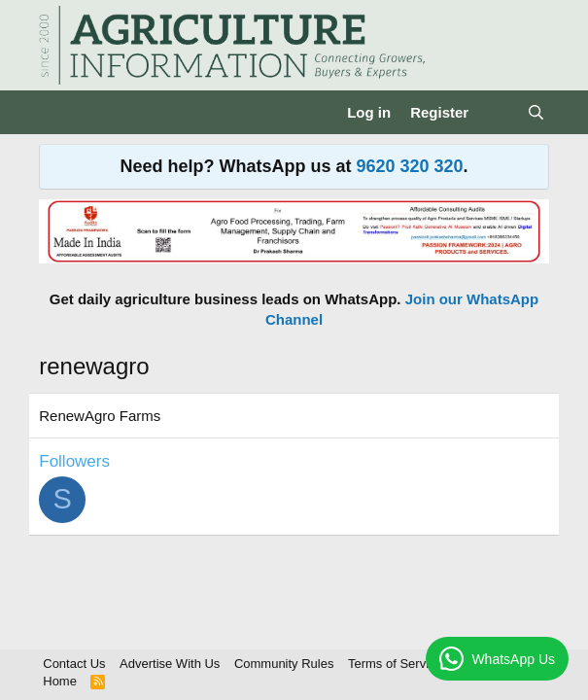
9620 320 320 (409, 166)
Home (60, 681)
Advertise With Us (170, 664)
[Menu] (56, 113)
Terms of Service (395, 664)
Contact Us (74, 664)
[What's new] (497, 112)
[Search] (535, 112)
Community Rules (284, 664)
